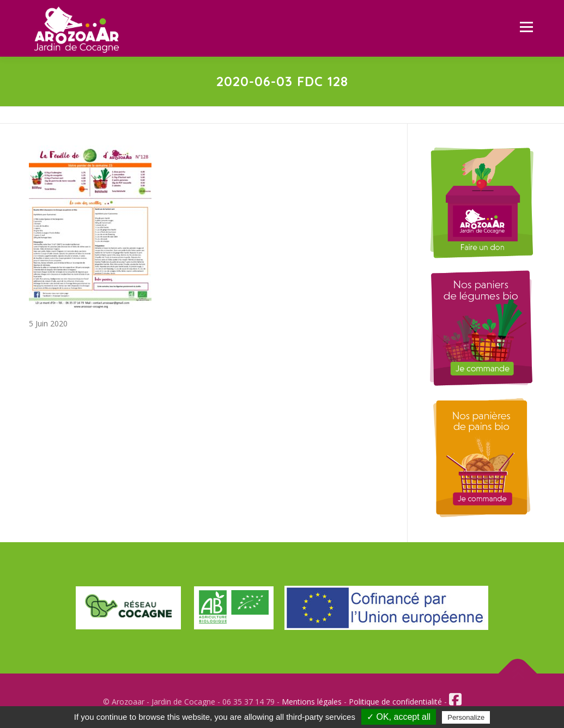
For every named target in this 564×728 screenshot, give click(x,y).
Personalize (466, 717)
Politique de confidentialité (395, 702)
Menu (526, 27)
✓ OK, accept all (399, 717)
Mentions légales (312, 702)
